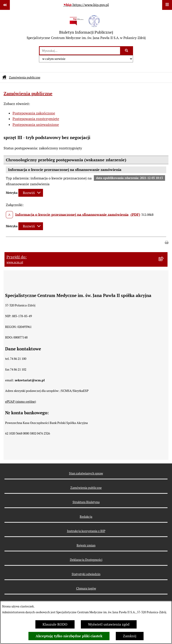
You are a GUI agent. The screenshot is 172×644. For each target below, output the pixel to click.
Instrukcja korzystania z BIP (86, 531)
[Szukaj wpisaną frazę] (127, 51)
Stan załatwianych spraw (86, 473)
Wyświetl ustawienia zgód (109, 624)
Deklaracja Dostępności (86, 560)
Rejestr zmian (86, 545)
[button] (167, 242)
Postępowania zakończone (34, 113)
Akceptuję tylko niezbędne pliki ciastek (69, 636)
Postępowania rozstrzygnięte (36, 119)
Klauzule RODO (55, 624)
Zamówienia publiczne (25, 77)
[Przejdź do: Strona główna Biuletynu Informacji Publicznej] (4, 77)
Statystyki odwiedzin (86, 574)
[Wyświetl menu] (167, 5)
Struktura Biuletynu (86, 502)
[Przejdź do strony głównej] (86, 28)
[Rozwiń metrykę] (31, 193)
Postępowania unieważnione (36, 125)
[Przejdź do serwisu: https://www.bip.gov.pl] (86, 5)
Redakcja (86, 517)
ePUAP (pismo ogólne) (21, 402)
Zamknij (130, 636)
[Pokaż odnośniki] (5, 5)
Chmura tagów (86, 588)
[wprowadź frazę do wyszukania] (80, 51)
